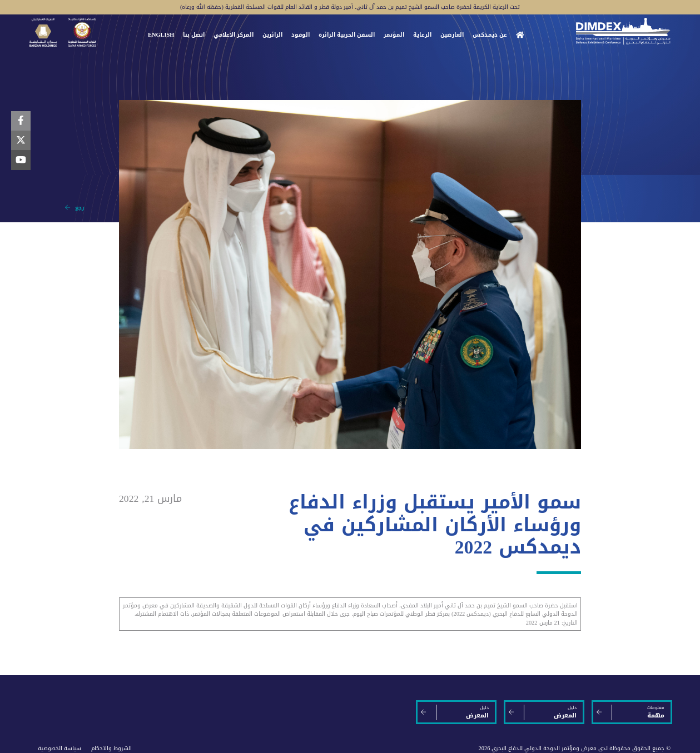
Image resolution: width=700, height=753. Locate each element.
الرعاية (422, 35)
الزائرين (272, 35)
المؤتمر (394, 35)
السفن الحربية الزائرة (347, 35)
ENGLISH (161, 35)
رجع (75, 208)
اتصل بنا (194, 35)
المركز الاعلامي (234, 35)
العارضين (452, 35)
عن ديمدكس (490, 35)
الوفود (301, 35)
